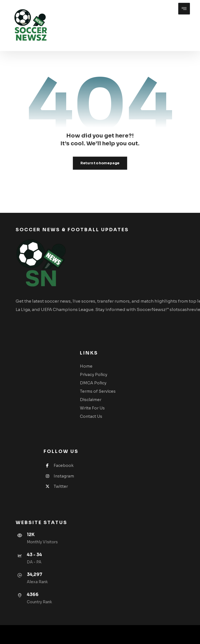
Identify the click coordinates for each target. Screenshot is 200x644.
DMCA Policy (93, 383)
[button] (184, 9)
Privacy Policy (94, 375)
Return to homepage (100, 163)
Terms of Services (98, 391)
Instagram (59, 476)
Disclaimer (91, 400)
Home (86, 366)
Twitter (56, 486)
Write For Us (92, 408)
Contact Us (91, 416)
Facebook (59, 465)
